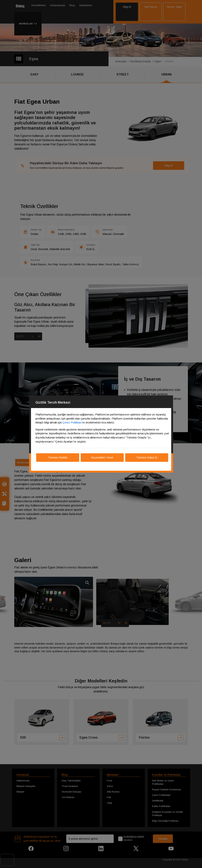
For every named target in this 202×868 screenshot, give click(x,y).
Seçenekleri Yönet (102, 457)
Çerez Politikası (72, 422)
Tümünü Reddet (58, 457)
